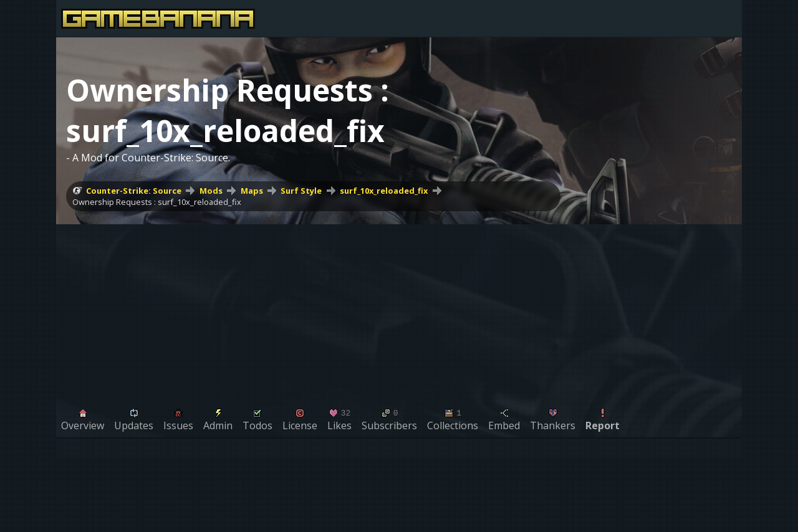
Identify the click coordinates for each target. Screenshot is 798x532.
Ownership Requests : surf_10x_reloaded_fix (157, 202)
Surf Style (301, 191)
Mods (211, 191)
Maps (252, 191)
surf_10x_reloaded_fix (384, 191)
